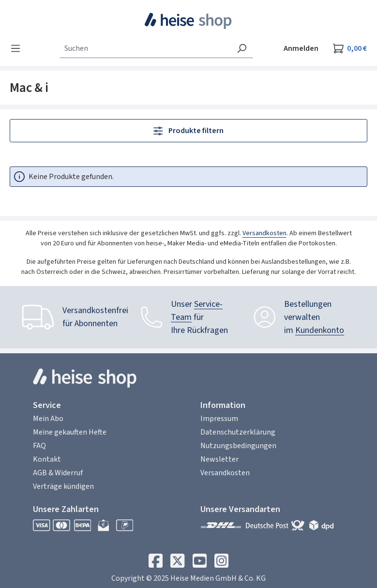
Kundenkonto (320, 330)
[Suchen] (242, 48)
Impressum (219, 419)
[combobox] (145, 48)
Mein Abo (48, 419)
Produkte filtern (188, 131)
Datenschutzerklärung (238, 432)
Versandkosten (264, 233)
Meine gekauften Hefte (70, 432)
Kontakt (47, 459)
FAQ (39, 446)
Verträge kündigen (63, 486)
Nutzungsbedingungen (238, 446)
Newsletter (219, 459)
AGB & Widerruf (58, 473)
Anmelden (301, 48)
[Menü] (18, 48)
